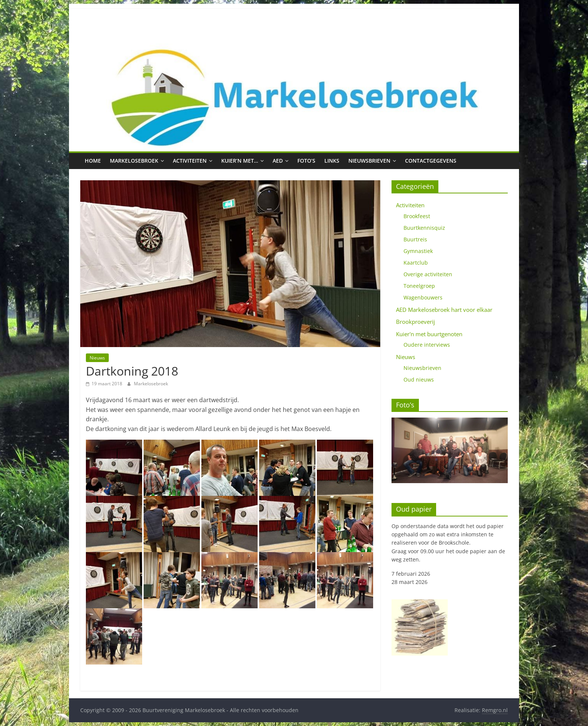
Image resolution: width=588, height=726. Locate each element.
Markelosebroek (134, 161)
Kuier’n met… (240, 161)
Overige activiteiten (428, 274)
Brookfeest (417, 216)
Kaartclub (416, 263)
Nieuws (97, 358)
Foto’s (306, 161)
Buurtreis (415, 239)
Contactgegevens (431, 161)
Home (93, 161)
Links (332, 161)
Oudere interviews (427, 345)
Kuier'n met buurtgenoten (429, 334)
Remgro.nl (495, 710)
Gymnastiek (418, 251)
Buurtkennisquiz (424, 228)
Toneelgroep (419, 286)
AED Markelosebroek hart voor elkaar (444, 310)
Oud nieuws (419, 379)
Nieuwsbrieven (369, 161)
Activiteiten (190, 161)
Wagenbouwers (423, 297)
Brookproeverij (415, 322)
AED (278, 161)
